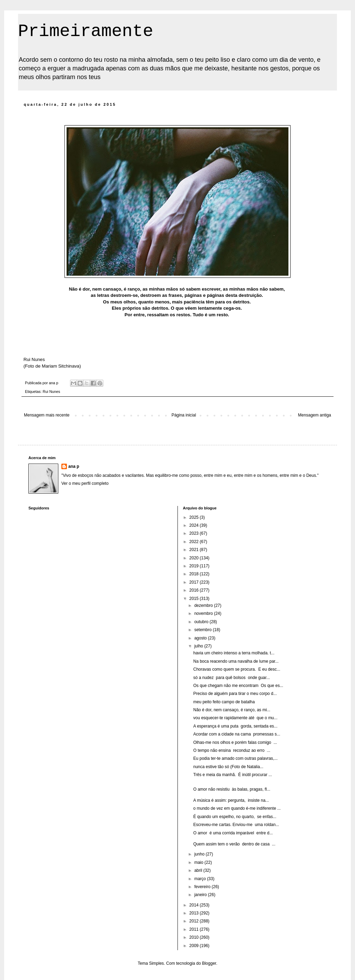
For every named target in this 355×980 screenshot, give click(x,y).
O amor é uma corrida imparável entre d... (233, 833)
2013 (194, 913)
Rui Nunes (51, 392)
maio (199, 862)
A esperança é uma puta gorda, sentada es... (235, 726)
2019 (194, 566)
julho (199, 646)
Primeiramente (86, 31)
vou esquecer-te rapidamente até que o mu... (235, 718)
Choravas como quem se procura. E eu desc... (237, 669)
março (201, 879)
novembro (204, 613)
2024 (194, 525)
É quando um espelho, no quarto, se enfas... (235, 817)
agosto (201, 638)
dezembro (204, 605)
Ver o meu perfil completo (85, 483)
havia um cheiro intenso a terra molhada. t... (234, 653)
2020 (194, 558)
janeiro (201, 895)
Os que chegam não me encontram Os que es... (238, 686)
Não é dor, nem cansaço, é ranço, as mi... (232, 710)
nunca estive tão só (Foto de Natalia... (228, 767)
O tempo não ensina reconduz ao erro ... (232, 750)
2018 (194, 574)
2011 (194, 929)
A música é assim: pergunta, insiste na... (231, 800)
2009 (194, 946)
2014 (194, 905)
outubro (202, 622)
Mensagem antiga (315, 415)
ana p (74, 466)
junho (200, 854)
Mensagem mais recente (47, 415)
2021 (194, 550)
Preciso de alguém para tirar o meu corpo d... (235, 694)
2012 (194, 921)
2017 (194, 582)
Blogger (209, 963)
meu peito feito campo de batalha (224, 702)
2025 (194, 517)
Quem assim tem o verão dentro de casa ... (234, 844)
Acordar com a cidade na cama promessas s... (237, 734)
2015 (194, 599)
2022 (194, 542)
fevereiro (203, 887)
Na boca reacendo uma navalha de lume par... (236, 661)
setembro (203, 630)
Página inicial (184, 415)
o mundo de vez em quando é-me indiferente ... (237, 808)
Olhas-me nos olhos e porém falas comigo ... (235, 742)
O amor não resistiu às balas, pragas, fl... (232, 789)
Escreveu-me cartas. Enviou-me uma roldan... (236, 825)
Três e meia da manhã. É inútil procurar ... (232, 775)
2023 (194, 533)
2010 (194, 937)
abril (199, 870)
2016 (194, 590)
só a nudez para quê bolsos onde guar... (231, 678)
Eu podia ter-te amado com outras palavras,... (235, 758)
